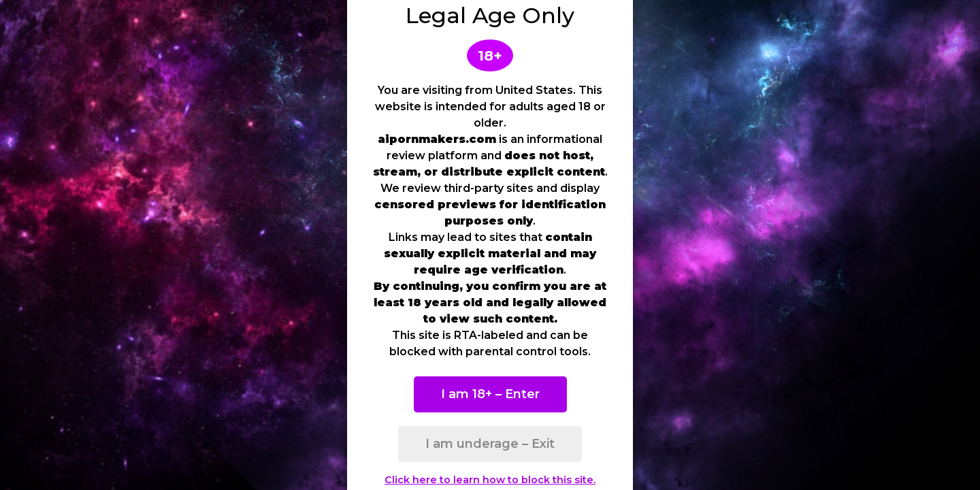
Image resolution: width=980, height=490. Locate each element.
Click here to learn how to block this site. (490, 480)
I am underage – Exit (490, 444)
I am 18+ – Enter (490, 394)
